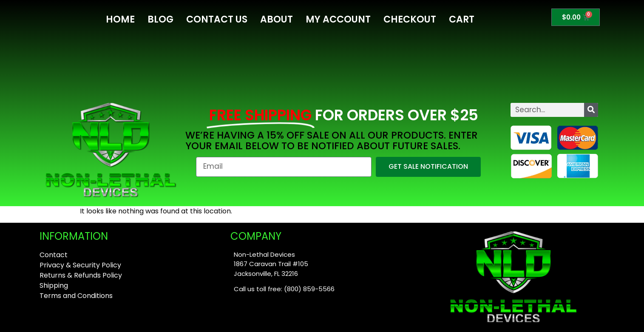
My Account (338, 19)
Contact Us (217, 19)
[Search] (591, 110)
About (277, 19)
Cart (462, 19)
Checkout (410, 19)
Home (120, 19)
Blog (160, 19)
